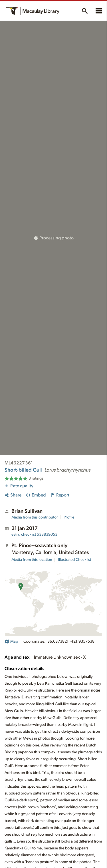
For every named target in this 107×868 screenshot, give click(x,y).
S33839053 (34, 535)
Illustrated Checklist (74, 560)
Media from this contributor (35, 517)
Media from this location (32, 560)
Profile (69, 517)
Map (11, 641)
